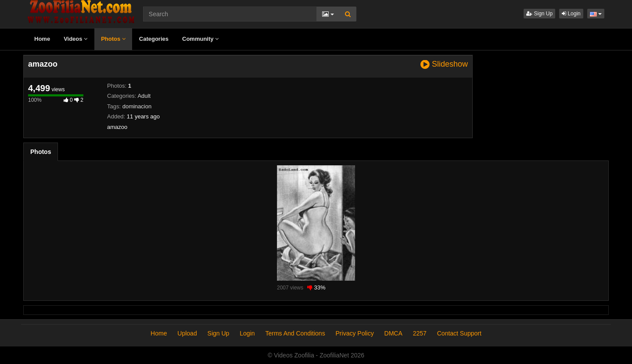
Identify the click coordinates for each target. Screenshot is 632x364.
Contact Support (459, 333)
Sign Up (539, 14)
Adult (144, 96)
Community (200, 39)
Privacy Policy (355, 333)
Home (42, 39)
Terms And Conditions (295, 333)
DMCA (393, 333)
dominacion (137, 106)
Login (571, 14)
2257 (420, 333)
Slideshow (444, 64)
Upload (187, 333)
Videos (75, 39)
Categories (154, 39)
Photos (113, 39)
